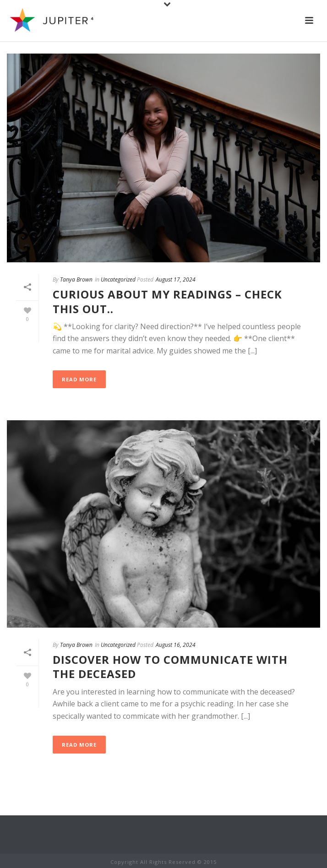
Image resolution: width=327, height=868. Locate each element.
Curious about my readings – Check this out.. (167, 301)
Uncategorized (118, 279)
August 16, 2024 (176, 645)
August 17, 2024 (176, 279)
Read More (79, 379)
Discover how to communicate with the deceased (170, 667)
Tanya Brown (76, 279)
